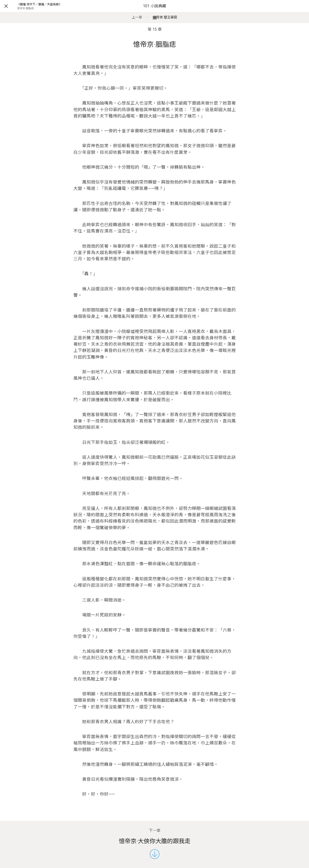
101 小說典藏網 (154, 12)
